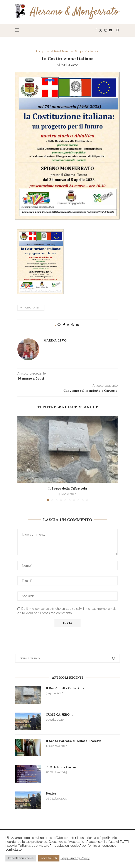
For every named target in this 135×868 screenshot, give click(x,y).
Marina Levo (69, 65)
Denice (51, 793)
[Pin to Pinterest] (73, 325)
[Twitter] (101, 30)
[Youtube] (111, 30)
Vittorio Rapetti (31, 308)
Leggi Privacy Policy (75, 858)
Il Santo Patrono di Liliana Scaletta (74, 741)
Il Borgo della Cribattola (68, 488)
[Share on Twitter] (68, 325)
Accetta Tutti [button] (49, 858)
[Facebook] (96, 30)
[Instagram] (106, 30)
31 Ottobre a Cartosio (63, 767)
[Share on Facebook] (64, 325)
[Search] (118, 30)
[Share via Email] (77, 325)
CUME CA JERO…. (59, 715)
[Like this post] (59, 325)
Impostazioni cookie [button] (21, 858)
